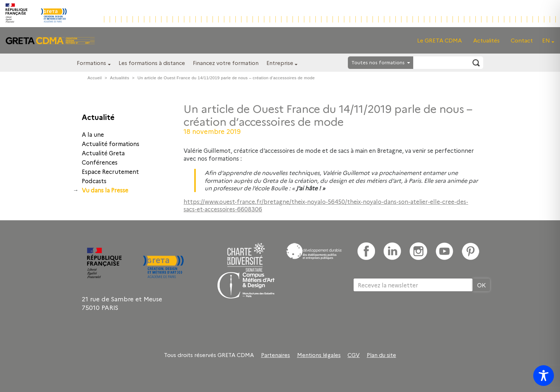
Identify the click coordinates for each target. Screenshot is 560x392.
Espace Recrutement (110, 171)
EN (546, 40)
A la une (93, 134)
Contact (522, 40)
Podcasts (94, 181)
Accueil (95, 78)
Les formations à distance (152, 63)
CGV (354, 355)
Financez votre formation (226, 63)
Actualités (486, 40)
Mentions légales (319, 355)
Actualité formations (111, 144)
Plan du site (381, 355)
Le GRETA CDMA (439, 40)
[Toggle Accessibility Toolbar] (544, 376)
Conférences (100, 162)
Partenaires (276, 355)
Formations (91, 63)
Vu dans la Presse (105, 190)
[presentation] (407, 315)
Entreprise (280, 63)
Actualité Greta (103, 153)
